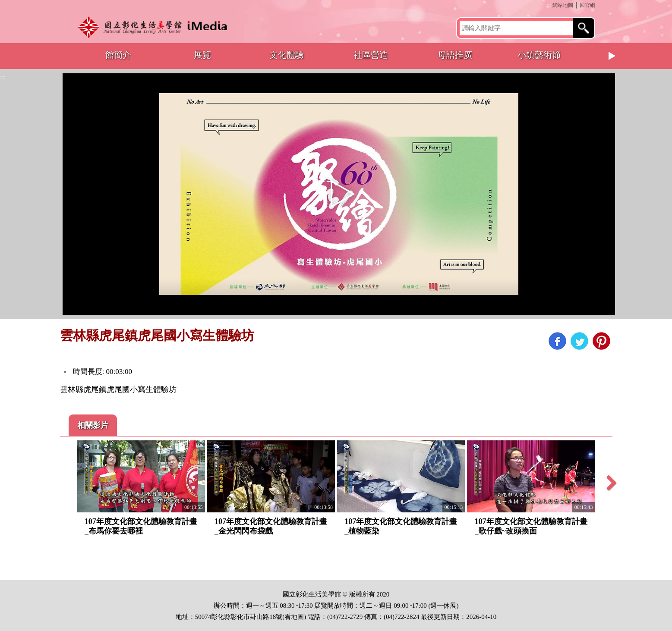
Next (612, 56)
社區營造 (371, 55)
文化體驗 (287, 55)
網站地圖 (563, 5)
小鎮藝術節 (539, 55)
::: (549, 5)
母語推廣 (455, 55)
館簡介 (118, 55)
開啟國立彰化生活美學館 (155, 27)
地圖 (297, 617)
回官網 (587, 5)
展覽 (202, 55)
